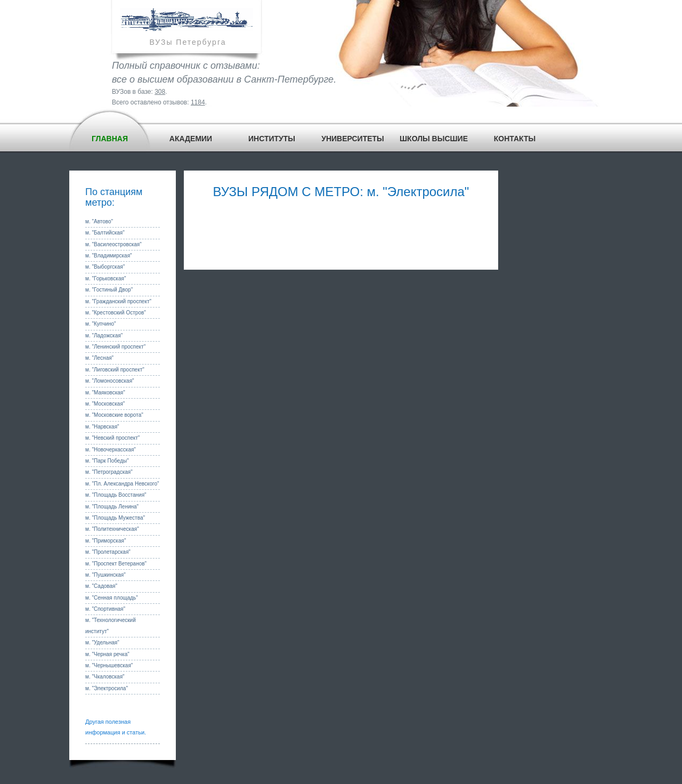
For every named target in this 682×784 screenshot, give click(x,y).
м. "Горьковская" (105, 278)
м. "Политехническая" (112, 529)
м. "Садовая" (101, 586)
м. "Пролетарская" (108, 552)
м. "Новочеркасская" (111, 450)
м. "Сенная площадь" (112, 598)
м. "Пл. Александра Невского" (122, 484)
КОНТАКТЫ (515, 139)
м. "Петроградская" (109, 472)
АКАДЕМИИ (191, 139)
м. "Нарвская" (102, 427)
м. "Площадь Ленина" (112, 507)
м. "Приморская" (105, 541)
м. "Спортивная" (105, 609)
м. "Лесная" (99, 358)
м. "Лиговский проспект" (115, 370)
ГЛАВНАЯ (110, 139)
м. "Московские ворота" (114, 415)
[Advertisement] (341, 232)
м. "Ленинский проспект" (115, 347)
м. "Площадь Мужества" (115, 518)
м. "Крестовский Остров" (116, 313)
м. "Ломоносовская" (110, 381)
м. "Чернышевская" (109, 665)
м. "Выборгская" (105, 267)
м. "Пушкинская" (105, 575)
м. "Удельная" (102, 642)
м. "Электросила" (107, 688)
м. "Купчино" (101, 324)
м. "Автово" (99, 221)
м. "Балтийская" (105, 233)
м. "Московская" (105, 404)
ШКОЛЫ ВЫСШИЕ (434, 139)
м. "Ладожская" (104, 336)
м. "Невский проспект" (112, 438)
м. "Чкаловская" (105, 677)
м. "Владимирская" (109, 256)
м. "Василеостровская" (113, 244)
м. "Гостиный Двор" (109, 290)
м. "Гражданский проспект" (118, 301)
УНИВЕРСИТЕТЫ (353, 139)
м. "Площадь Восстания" (116, 495)
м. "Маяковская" (105, 393)
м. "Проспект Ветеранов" (116, 564)
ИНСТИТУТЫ (272, 139)
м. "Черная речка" (107, 654)
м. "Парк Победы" (107, 461)
